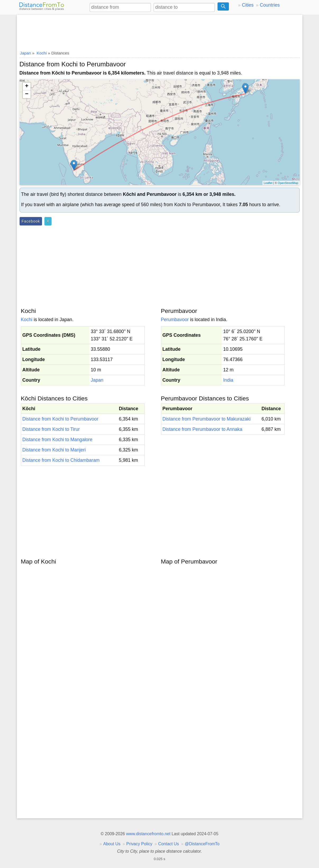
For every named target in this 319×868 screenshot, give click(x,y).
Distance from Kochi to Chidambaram (61, 460)
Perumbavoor (175, 320)
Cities (248, 5)
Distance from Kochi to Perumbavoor (61, 419)
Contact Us (169, 844)
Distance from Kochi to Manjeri (54, 450)
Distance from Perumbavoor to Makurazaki (207, 419)
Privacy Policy (139, 844)
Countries (270, 5)
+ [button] (27, 86)
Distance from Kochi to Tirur (51, 429)
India (228, 380)
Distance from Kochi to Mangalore (57, 440)
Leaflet (268, 183)
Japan (97, 380)
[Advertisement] (160, 31)
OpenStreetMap (288, 183)
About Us (112, 844)
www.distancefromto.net (148, 834)
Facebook (31, 221)
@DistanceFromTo (202, 844)
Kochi (27, 320)
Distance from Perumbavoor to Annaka (202, 429)
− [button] (27, 94)
